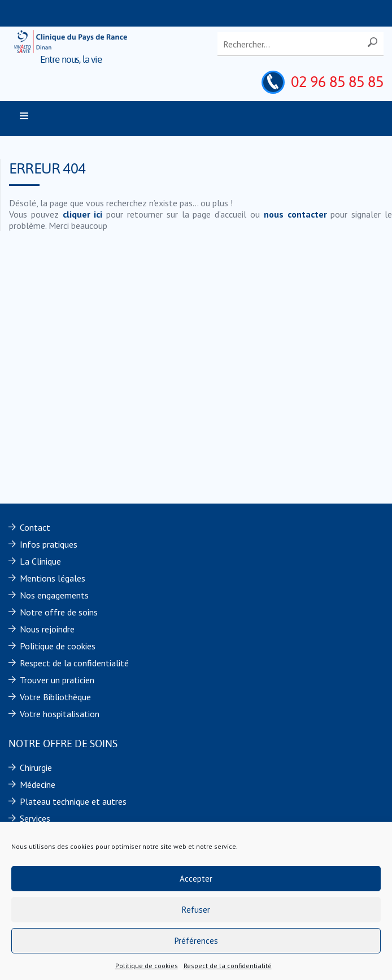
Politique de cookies (147, 966)
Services (35, 818)
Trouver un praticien (57, 680)
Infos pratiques (49, 544)
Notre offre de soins (59, 612)
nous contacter (295, 214)
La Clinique (40, 561)
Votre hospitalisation (60, 714)
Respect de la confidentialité (228, 966)
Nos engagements (54, 595)
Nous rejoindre (47, 629)
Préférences (196, 941)
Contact (35, 527)
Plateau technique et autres (73, 801)
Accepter (196, 879)
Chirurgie (36, 767)
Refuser (196, 910)
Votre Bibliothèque (55, 697)
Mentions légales (53, 578)
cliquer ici (83, 214)
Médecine (38, 784)
